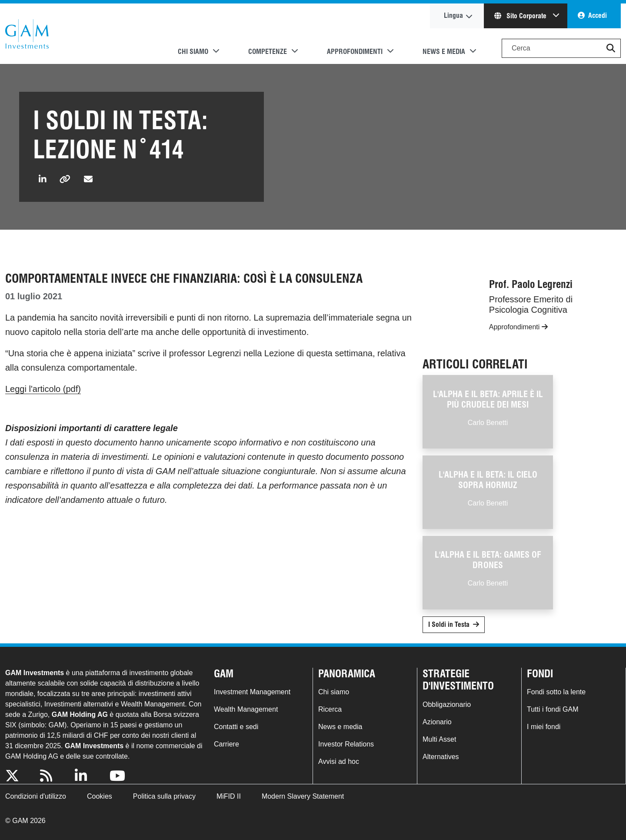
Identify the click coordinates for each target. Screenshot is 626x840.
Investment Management (252, 692)
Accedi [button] (598, 15)
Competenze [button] (268, 52)
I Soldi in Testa (449, 624)
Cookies (100, 796)
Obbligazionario (447, 704)
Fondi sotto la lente (556, 692)
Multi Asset (439, 739)
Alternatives (441, 757)
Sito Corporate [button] (521, 16)
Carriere (226, 744)
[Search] (561, 48)
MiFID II (229, 796)
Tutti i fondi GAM (553, 709)
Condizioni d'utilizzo (36, 796)
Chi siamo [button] (193, 52)
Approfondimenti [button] (355, 52)
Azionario (437, 722)
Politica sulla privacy (164, 796)
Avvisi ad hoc (339, 761)
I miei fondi (544, 727)
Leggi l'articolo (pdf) (43, 389)
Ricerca (330, 709)
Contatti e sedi (236, 727)
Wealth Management (246, 709)
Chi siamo (334, 692)
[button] (611, 48)
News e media (340, 727)
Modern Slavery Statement (303, 796)
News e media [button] (444, 52)
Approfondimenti (518, 327)
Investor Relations (346, 744)
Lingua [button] (453, 15)
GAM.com (27, 34)
